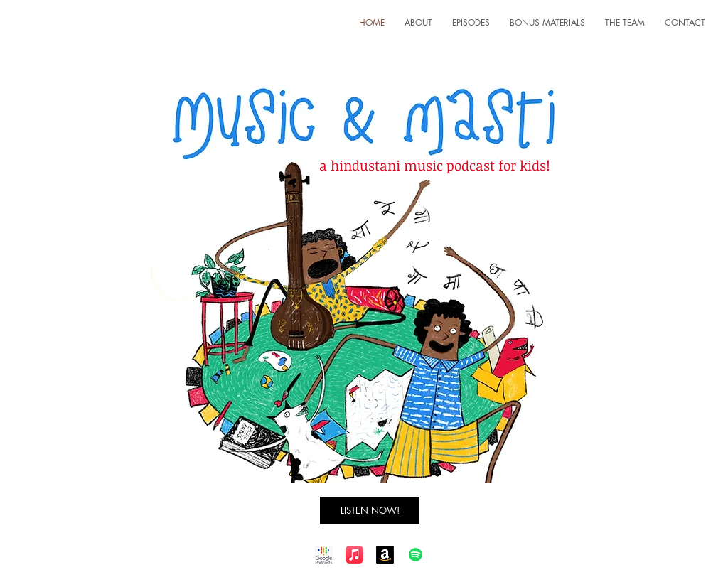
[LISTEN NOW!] (370, 510)
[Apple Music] (354, 555)
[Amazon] (385, 555)
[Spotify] (416, 555)
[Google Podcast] (324, 555)
